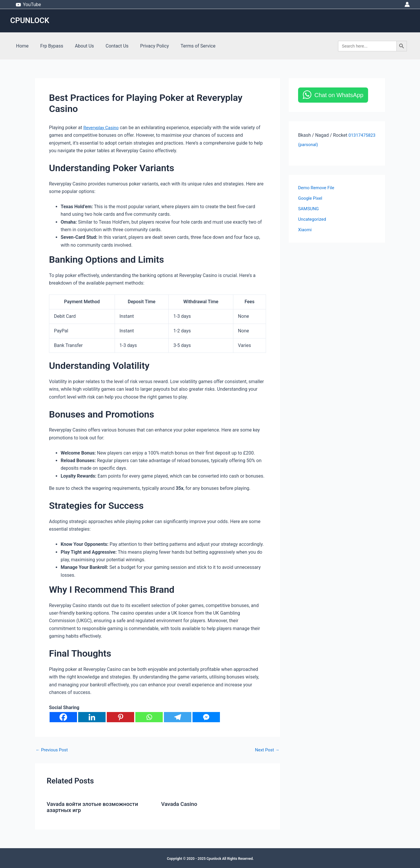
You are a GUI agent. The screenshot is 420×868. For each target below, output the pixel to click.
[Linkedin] (92, 717)
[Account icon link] (407, 4)
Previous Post (53, 750)
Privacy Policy (144, 46)
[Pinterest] (120, 717)
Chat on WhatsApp (339, 95)
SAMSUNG (309, 209)
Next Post (266, 750)
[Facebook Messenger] (206, 717)
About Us (79, 46)
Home (21, 46)
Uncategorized (313, 219)
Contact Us (109, 46)
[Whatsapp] (149, 717)
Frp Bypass (48, 46)
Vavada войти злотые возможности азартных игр (96, 807)
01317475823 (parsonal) (324, 144)
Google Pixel (311, 198)
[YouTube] (28, 5)
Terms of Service (185, 46)
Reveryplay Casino (102, 128)
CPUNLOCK (30, 20)
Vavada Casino (181, 804)
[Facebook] (63, 717)
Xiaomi (305, 230)
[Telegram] (178, 717)
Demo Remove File (317, 188)
